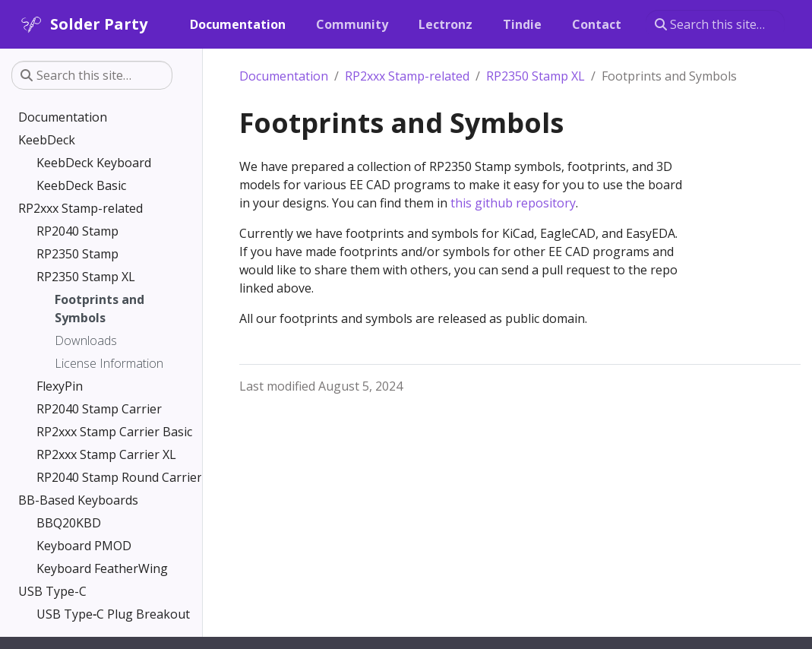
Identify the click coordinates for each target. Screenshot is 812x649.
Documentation (284, 76)
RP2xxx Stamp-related (407, 76)
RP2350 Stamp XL (536, 76)
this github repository (513, 203)
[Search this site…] (715, 24)
